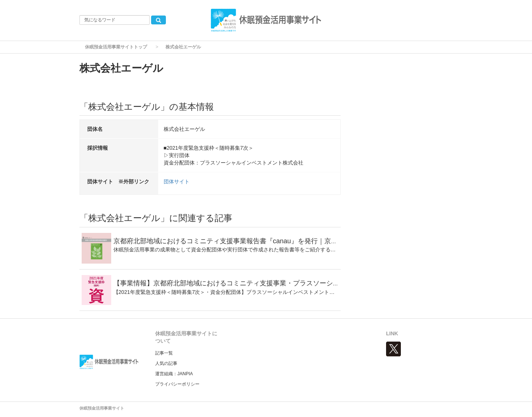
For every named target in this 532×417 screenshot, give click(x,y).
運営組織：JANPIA (174, 374)
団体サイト (177, 182)
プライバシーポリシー (177, 384)
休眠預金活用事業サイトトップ (116, 47)
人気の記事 (166, 363)
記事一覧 (164, 353)
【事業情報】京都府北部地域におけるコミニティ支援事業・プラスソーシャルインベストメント (256, 283)
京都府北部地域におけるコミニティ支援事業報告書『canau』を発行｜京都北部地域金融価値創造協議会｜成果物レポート (295, 241)
